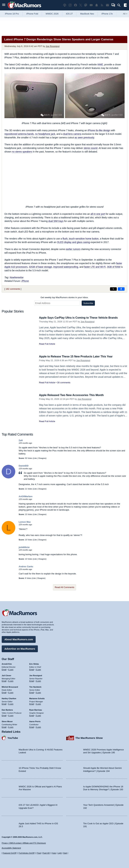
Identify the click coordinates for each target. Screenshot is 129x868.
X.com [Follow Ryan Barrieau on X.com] (38, 715)
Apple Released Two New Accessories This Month (73, 395)
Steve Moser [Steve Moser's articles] (7, 721)
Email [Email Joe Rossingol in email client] (32, 681)
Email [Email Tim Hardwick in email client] (32, 692)
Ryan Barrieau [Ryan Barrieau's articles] (36, 709)
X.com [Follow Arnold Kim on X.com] (11, 669)
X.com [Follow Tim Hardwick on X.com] (38, 692)
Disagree (42, 458)
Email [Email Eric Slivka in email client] (32, 669)
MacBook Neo (87, 14)
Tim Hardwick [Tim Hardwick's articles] (35, 686)
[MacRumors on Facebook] (76, 5)
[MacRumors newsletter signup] (107, 5)
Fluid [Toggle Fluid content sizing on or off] (39, 853)
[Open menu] (4, 5)
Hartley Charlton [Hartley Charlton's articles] (9, 698)
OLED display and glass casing (73, 242)
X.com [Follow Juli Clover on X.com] (11, 681)
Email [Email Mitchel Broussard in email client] (4, 692)
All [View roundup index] (125, 14)
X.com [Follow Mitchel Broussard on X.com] (11, 692)
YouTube (13, 737)
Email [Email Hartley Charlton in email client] (4, 704)
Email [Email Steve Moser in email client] (4, 727)
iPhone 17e (107, 14)
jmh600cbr (24, 547)
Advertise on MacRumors (20, 648)
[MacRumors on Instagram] (70, 5)
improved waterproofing (66, 267)
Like (35, 458)
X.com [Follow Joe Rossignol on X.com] (38, 681)
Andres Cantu (26, 566)
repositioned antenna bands (19, 134)
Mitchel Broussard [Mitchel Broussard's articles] (10, 686)
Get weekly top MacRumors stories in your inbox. (65, 297)
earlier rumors (73, 249)
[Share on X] (113, 289)
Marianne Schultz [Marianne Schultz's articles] (37, 698)
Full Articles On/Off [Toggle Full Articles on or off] (27, 853)
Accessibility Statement (11, 848)
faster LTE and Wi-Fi (95, 267)
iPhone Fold (32, 14)
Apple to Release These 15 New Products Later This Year (78, 356)
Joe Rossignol (53, 46)
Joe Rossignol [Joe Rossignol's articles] (36, 675)
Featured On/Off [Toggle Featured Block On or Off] (9, 853)
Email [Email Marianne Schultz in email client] (32, 704)
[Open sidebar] (125, 6)
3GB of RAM (114, 267)
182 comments (13, 289)
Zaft (21, 440)
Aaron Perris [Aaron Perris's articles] (35, 721)
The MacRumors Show (89, 737)
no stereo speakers (22, 152)
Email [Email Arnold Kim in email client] (4, 669)
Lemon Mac (25, 522)
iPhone (25, 281)
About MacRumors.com (19, 639)
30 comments (64, 383)
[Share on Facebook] (121, 289)
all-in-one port (98, 214)
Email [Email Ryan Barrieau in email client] (32, 715)
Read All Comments (65, 587)
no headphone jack (45, 134)
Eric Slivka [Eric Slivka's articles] (34, 663)
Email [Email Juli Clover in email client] (4, 681)
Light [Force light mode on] (60, 853)
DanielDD (24, 466)
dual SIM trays (56, 221)
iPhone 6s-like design (99, 130)
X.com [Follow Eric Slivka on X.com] (38, 669)
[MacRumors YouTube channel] (91, 5)
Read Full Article (47, 344)
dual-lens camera (72, 134)
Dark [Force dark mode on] (65, 853)
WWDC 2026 (52, 14)
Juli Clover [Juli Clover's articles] (6, 675)
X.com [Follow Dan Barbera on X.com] (11, 715)
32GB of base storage (40, 267)
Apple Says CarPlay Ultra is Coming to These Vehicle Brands (81, 318)
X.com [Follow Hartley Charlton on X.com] (11, 704)
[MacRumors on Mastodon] (86, 5)
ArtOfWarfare (26, 496)
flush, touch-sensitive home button (81, 239)
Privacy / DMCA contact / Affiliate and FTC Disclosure (24, 843)
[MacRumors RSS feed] (102, 5)
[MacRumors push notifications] (97, 5)
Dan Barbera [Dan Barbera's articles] (7, 709)
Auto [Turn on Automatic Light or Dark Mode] (54, 853)
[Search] (120, 5)
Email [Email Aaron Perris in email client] (32, 727)
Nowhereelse (17, 277)
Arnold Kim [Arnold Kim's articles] (7, 663)
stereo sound (91, 148)
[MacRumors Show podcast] (65, 5)
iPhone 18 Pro (12, 14)
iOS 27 (69, 14)
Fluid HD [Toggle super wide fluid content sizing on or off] (46, 853)
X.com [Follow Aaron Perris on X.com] (38, 727)
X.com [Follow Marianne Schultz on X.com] (38, 704)
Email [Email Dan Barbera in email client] (4, 715)
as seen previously (84, 138)
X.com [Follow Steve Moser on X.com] (11, 727)
